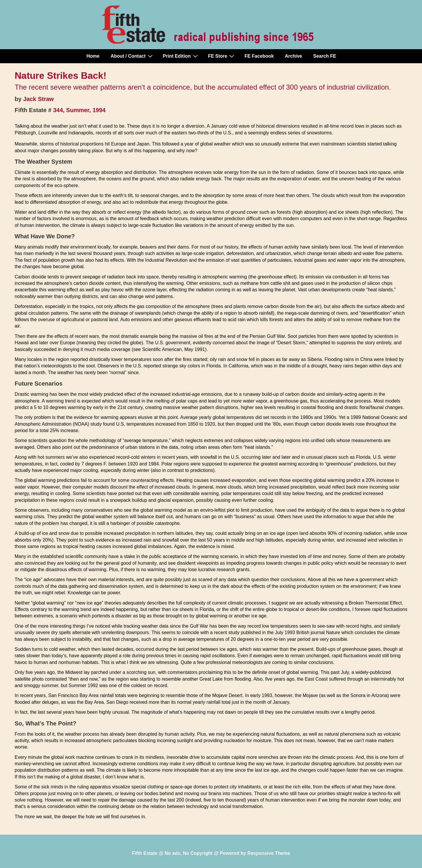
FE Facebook (259, 56)
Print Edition (181, 56)
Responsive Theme (269, 853)
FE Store (222, 56)
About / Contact (132, 56)
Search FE (325, 56)
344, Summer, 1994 (79, 110)
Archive (293, 56)
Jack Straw (39, 99)
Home (93, 56)
